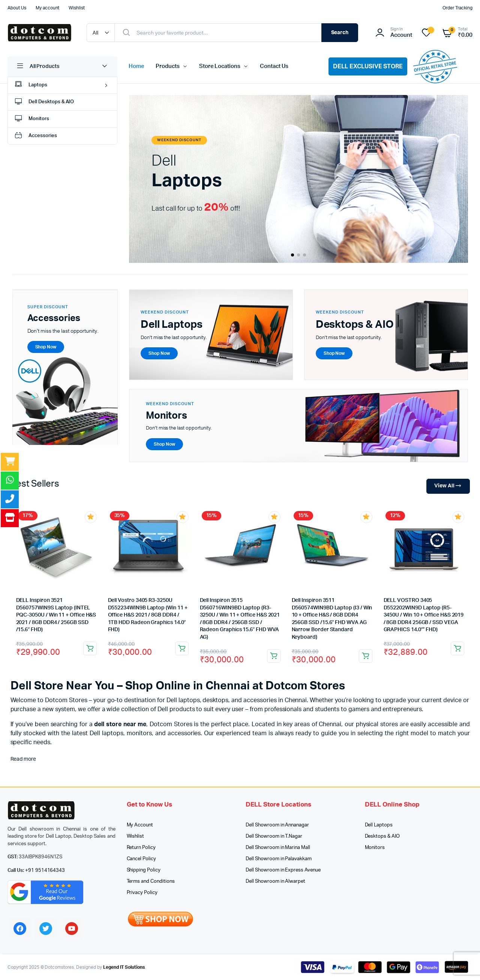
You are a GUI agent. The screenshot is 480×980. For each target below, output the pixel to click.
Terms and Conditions (151, 881)
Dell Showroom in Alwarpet (275, 881)
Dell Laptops (379, 825)
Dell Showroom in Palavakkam (279, 859)
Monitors (31, 119)
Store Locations (220, 66)
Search (340, 33)
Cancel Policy (142, 859)
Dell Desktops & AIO (44, 102)
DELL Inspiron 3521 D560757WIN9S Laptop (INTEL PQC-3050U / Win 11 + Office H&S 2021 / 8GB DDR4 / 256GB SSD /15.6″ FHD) (56, 615)
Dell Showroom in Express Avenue (283, 870)
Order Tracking (457, 8)
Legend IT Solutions (124, 967)
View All (448, 486)
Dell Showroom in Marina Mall (278, 848)
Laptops (30, 85)
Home (136, 66)
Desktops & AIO (382, 836)
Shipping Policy (144, 870)
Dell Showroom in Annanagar (277, 825)
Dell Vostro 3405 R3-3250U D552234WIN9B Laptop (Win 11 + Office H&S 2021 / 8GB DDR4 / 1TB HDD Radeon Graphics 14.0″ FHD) (148, 615)
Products (168, 66)
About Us (17, 8)
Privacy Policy (142, 893)
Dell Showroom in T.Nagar (274, 836)
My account (48, 8)
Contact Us (274, 66)
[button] (292, 255)
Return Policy (141, 848)
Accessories (35, 136)
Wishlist (77, 8)
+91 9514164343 (45, 871)
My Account (140, 825)
